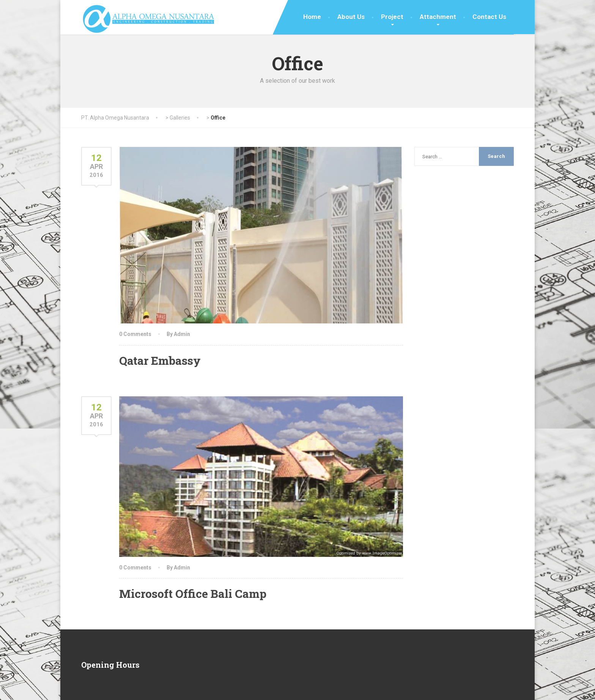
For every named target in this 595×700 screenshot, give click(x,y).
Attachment (438, 17)
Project (392, 17)
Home (312, 17)
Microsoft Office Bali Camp (193, 594)
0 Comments (135, 334)
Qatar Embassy (160, 360)
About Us (351, 17)
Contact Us (489, 17)
